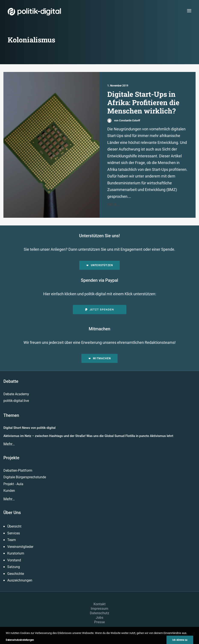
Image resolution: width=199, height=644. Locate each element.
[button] (189, 11)
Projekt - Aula (13, 484)
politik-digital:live (16, 401)
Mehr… (9, 444)
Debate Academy (16, 394)
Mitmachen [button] (99, 358)
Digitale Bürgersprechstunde (25, 477)
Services (14, 533)
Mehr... (114, 204)
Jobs (100, 618)
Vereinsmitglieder (20, 547)
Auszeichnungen (20, 580)
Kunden (9, 491)
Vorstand (14, 560)
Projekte (11, 458)
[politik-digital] (34, 12)
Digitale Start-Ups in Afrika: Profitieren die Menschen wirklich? (143, 102)
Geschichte (16, 574)
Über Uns (12, 513)
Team (12, 540)
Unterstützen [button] (100, 265)
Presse (100, 622)
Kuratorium (16, 553)
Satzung (14, 567)
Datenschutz (99, 613)
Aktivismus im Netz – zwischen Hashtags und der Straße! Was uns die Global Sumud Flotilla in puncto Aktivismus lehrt (88, 436)
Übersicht (14, 526)
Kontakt (99, 604)
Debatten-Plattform (18, 470)
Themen (11, 415)
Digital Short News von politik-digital (29, 428)
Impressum (100, 609)
